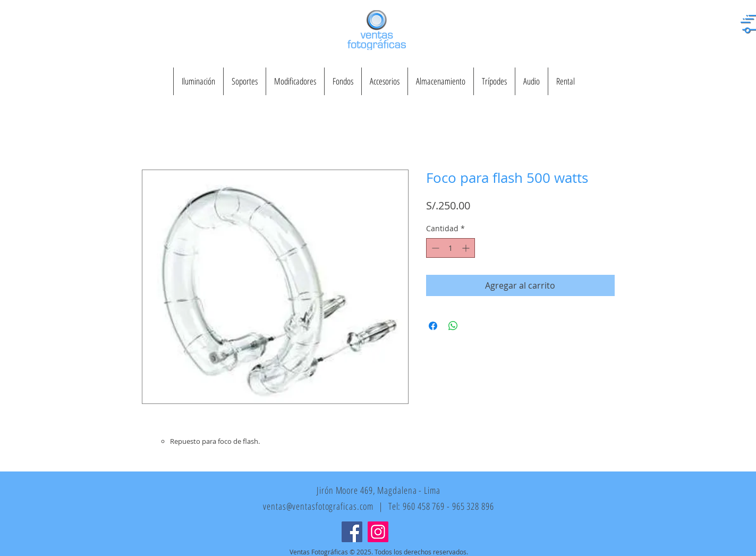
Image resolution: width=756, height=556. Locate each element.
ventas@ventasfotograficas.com (318, 506)
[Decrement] (434, 248)
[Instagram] (378, 532)
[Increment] (467, 248)
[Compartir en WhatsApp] (453, 326)
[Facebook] (352, 532)
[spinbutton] (451, 248)
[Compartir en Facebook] (433, 326)
